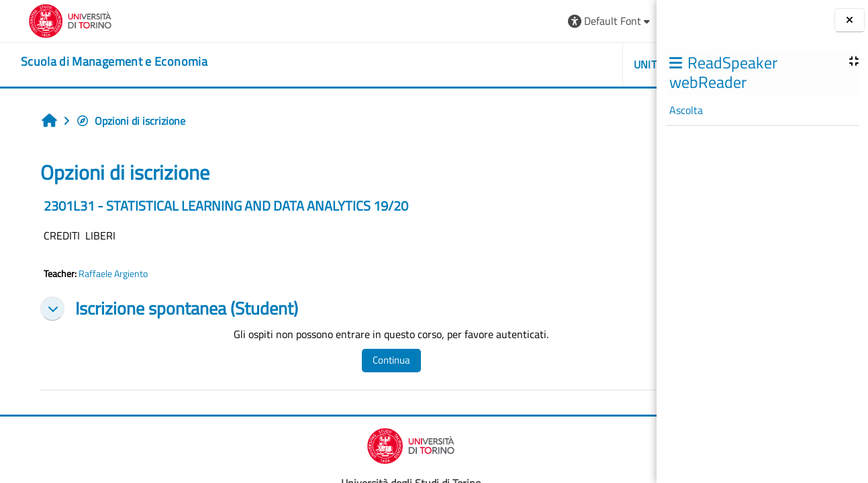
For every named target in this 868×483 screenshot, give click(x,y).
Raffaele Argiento (102, 274)
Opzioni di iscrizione (119, 121)
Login (623, 21)
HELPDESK (576, 64)
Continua (344, 360)
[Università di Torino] (52, 19)
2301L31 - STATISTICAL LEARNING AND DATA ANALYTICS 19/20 (214, 206)
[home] (96, 62)
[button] (464, 21)
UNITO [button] (502, 64)
